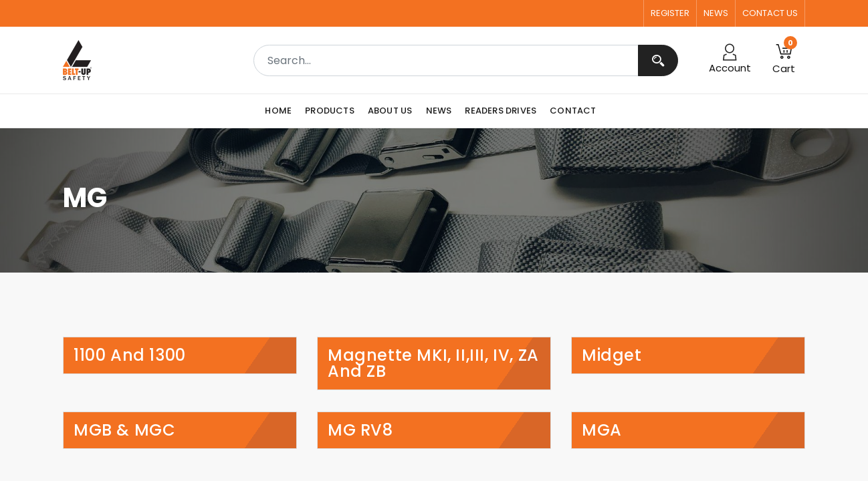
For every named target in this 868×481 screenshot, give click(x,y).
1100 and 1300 (130, 355)
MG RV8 (360, 430)
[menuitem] (282, 111)
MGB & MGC (124, 430)
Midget (612, 355)
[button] (784, 60)
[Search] (658, 60)
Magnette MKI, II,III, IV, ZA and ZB (433, 363)
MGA (602, 430)
